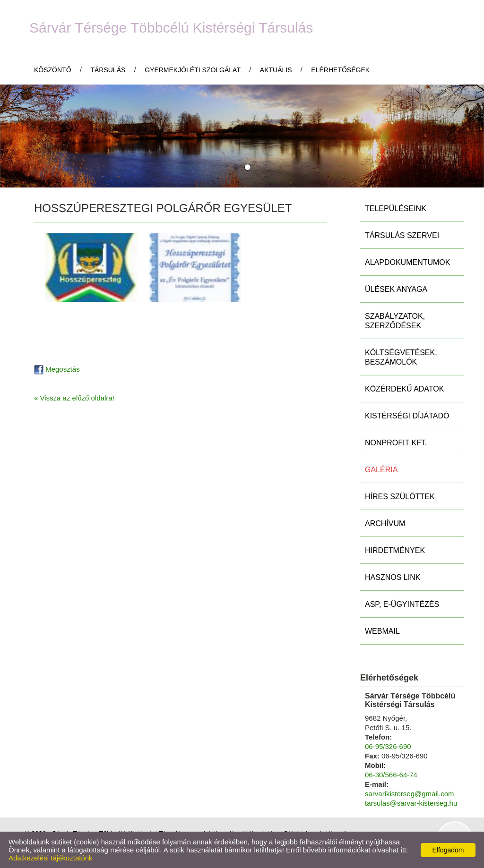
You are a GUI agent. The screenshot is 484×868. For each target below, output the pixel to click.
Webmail (382, 631)
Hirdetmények (395, 550)
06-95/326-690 (388, 746)
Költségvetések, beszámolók (401, 357)
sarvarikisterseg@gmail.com (410, 794)
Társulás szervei (402, 235)
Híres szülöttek (400, 497)
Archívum (385, 523)
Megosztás (57, 369)
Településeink (396, 208)
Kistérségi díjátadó (407, 416)
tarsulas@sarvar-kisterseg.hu (411, 803)
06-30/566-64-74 (391, 775)
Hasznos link (393, 577)
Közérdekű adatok (404, 389)
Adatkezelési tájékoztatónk (51, 858)
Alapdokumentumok (407, 262)
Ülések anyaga (396, 289)
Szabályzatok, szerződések (395, 321)
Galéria (381, 470)
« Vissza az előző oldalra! (74, 398)
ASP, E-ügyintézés (402, 604)
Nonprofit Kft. (396, 443)
